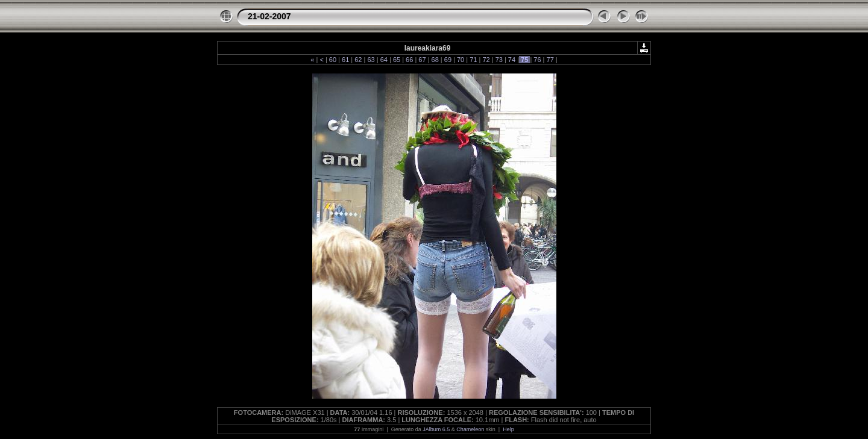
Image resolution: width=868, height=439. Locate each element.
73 (499, 60)
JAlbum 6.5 (436, 429)
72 (486, 60)
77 (550, 60)
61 (345, 60)
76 (537, 60)
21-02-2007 (269, 16)
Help (508, 429)
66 (409, 60)
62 (358, 60)
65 (397, 60)
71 (473, 60)
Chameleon (470, 429)
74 (512, 60)
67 (422, 60)
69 (448, 60)
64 (384, 60)
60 (333, 60)
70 (461, 60)
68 (435, 60)
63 (371, 60)
